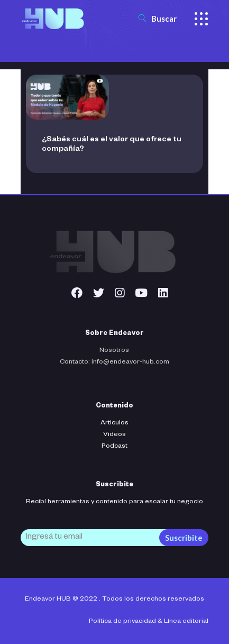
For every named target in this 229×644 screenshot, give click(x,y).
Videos (114, 435)
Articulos (114, 423)
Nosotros (114, 351)
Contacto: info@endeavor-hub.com (114, 362)
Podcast (114, 447)
